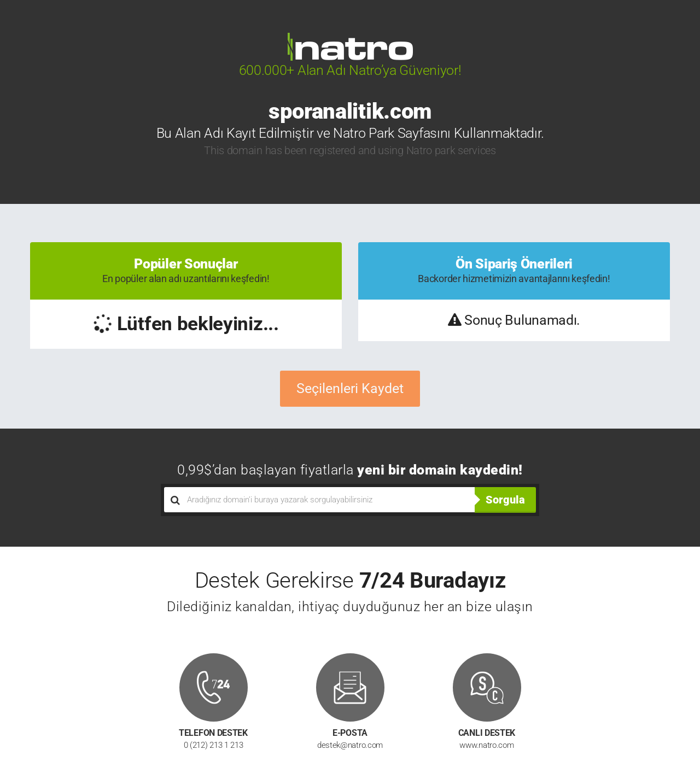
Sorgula (505, 500)
